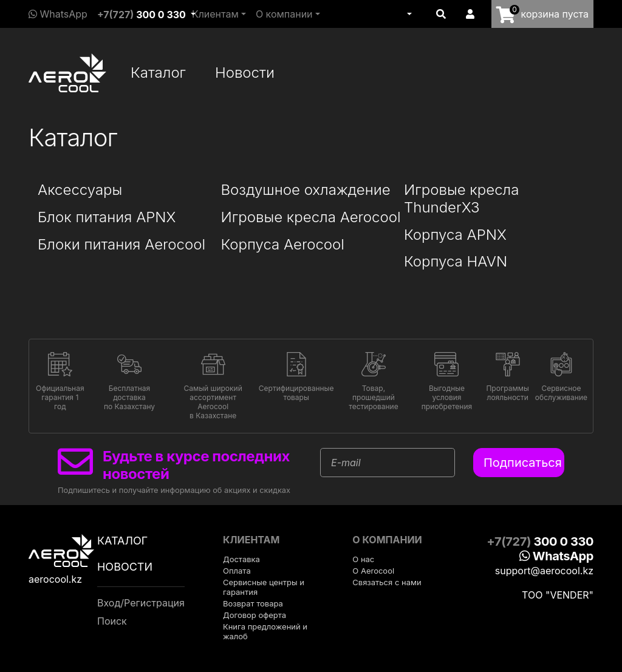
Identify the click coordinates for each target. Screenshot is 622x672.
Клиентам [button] (215, 14)
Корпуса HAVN (456, 262)
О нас (363, 559)
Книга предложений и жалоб (265, 631)
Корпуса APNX (455, 235)
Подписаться (523, 463)
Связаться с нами (387, 582)
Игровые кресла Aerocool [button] (311, 217)
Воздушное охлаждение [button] (306, 190)
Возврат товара (253, 603)
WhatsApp (58, 14)
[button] (408, 14)
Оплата (237, 571)
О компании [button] (284, 14)
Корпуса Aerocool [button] (283, 245)
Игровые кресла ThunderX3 (461, 199)
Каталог (158, 73)
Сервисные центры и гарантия (264, 587)
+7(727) (142, 15)
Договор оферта (255, 615)
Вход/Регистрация (141, 603)
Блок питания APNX (107, 217)
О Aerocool (373, 571)
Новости (245, 73)
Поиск (112, 621)
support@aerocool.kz (544, 571)
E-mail (346, 463)
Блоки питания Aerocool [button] (121, 245)
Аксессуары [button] (80, 190)
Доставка (241, 559)
